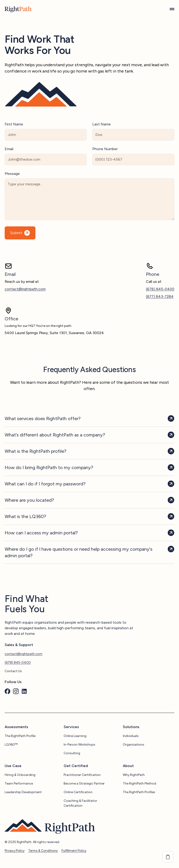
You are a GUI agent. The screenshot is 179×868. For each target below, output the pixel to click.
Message (12, 174)
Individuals (131, 736)
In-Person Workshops (79, 745)
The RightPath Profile (20, 736)
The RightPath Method (139, 783)
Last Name (102, 124)
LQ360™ (11, 745)
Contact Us (13, 671)
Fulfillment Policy (74, 851)
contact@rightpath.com (25, 289)
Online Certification (78, 792)
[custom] (7, 691)
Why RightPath (134, 775)
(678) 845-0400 (160, 289)
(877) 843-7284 (160, 296)
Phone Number (105, 149)
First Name (14, 124)
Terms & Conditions (43, 851)
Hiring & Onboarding (20, 775)
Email (9, 149)
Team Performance (19, 783)
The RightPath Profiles (139, 792)
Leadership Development (23, 792)
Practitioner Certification (82, 775)
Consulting (72, 753)
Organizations (134, 745)
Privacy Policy (15, 851)
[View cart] (168, 857)
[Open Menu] (172, 9)
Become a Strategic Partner (84, 783)
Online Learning (75, 736)
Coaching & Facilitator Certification (80, 803)
